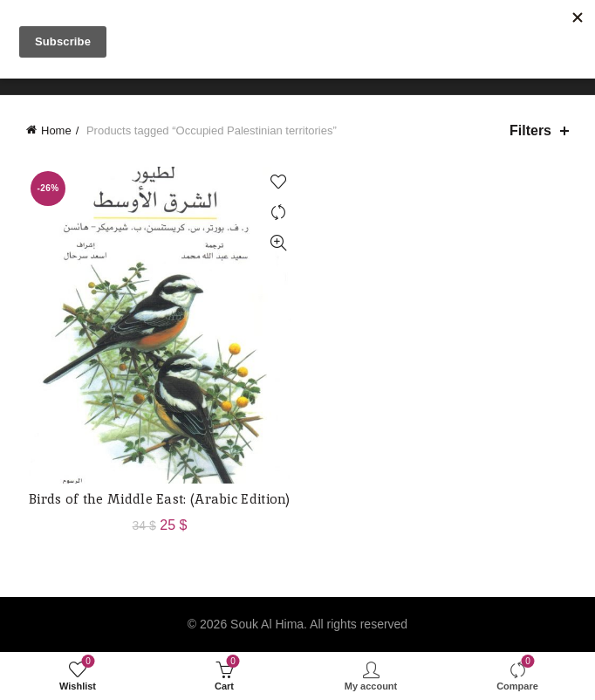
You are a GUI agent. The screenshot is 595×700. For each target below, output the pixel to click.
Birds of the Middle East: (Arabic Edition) (160, 499)
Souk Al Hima (267, 624)
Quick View (278, 243)
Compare (278, 213)
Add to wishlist (278, 182)
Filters (530, 130)
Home (56, 130)
